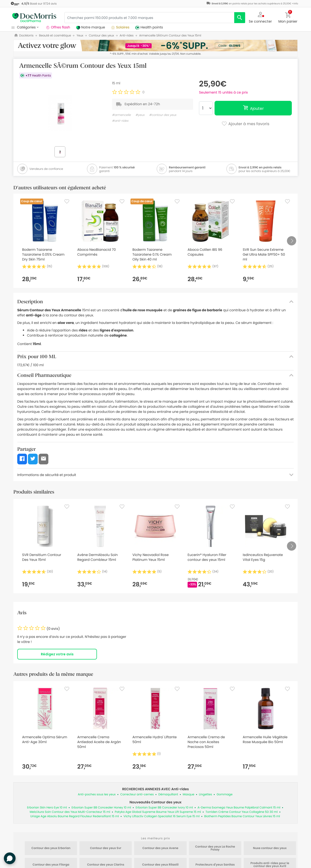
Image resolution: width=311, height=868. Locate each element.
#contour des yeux (163, 115)
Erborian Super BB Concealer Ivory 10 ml (164, 808)
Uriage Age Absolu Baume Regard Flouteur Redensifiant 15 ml (75, 816)
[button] (260, 17)
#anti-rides (120, 121)
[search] (240, 18)
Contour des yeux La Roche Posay (215, 848)
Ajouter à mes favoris (245, 124)
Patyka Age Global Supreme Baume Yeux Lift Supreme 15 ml (158, 812)
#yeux (140, 115)
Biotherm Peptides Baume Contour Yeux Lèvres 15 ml (242, 816)
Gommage (225, 794)
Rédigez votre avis (57, 654)
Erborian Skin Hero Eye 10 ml (47, 808)
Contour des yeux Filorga (51, 865)
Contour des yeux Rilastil (160, 865)
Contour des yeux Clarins (106, 865)
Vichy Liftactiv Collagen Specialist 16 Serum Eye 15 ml (161, 816)
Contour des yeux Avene (160, 848)
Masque (189, 794)
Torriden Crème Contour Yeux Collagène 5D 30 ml (242, 812)
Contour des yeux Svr (106, 848)
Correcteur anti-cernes (137, 794)
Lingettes (206, 794)
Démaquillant (168, 794)
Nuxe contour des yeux (270, 848)
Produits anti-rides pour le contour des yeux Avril (270, 865)
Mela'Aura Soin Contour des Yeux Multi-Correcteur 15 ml (70, 812)
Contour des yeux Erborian (51, 848)
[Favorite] (67, 201)
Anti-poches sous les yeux (97, 794)
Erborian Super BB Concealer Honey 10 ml (101, 808)
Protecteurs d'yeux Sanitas (215, 865)
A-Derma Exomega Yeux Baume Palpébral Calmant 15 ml (239, 808)
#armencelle (121, 115)
